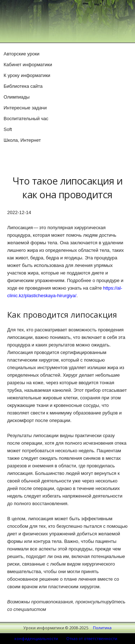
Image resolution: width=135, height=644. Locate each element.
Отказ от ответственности (92, 638)
